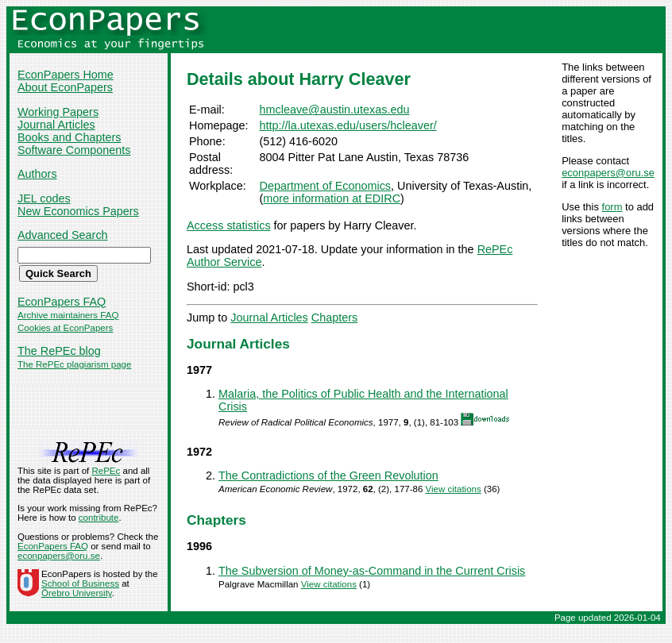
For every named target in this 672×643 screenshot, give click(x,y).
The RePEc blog (59, 351)
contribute (99, 518)
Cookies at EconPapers (65, 328)
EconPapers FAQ (62, 302)
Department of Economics (326, 186)
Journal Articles (56, 125)
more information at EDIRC (332, 198)
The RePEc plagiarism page (74, 364)
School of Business (80, 583)
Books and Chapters (69, 137)
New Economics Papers (78, 211)
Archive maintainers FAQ (68, 315)
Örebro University (77, 593)
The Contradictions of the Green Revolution (328, 476)
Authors (37, 174)
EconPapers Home (66, 75)
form (612, 207)
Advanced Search (63, 235)
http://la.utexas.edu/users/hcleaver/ (348, 125)
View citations (454, 489)
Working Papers (58, 112)
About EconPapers (65, 87)
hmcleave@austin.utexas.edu (335, 110)
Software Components (74, 150)
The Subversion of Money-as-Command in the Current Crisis (372, 571)
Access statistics (229, 225)
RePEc (106, 471)
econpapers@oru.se (608, 173)
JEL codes (44, 198)
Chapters (334, 318)
